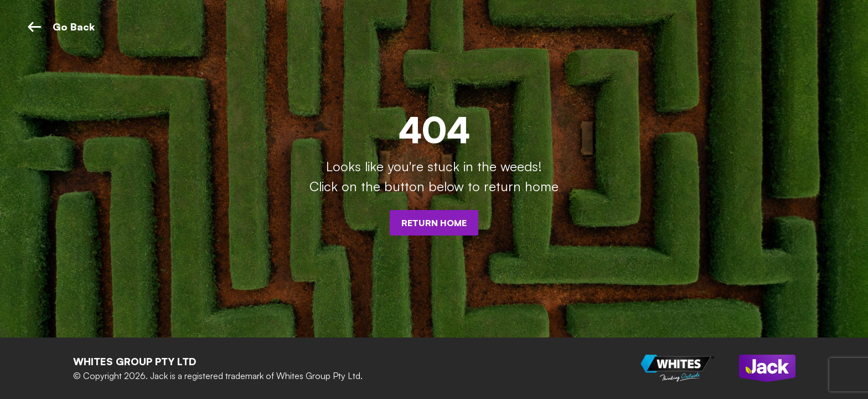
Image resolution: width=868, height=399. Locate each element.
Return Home (434, 223)
